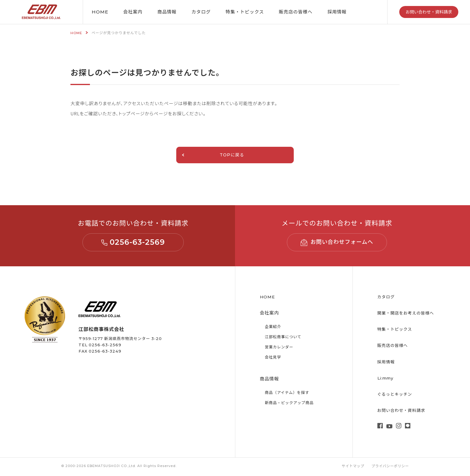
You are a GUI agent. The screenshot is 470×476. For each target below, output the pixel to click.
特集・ (245, 12)
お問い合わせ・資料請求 (429, 12)
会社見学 (274, 359)
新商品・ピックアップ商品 (292, 404)
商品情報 (167, 12)
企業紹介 (274, 328)
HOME (100, 12)
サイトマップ (351, 467)
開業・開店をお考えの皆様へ (409, 314)
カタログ (201, 12)
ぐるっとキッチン (397, 396)
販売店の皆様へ (296, 12)
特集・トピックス (397, 331)
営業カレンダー (281, 348)
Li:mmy (387, 379)
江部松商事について (285, 338)
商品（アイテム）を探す (289, 394)
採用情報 (337, 12)
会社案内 (133, 12)
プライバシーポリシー (389, 467)
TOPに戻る (205, 156)
